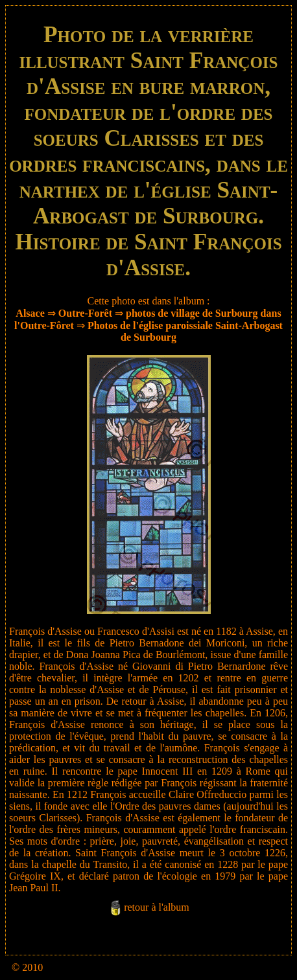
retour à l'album (157, 907)
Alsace (30, 313)
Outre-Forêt (85, 313)
